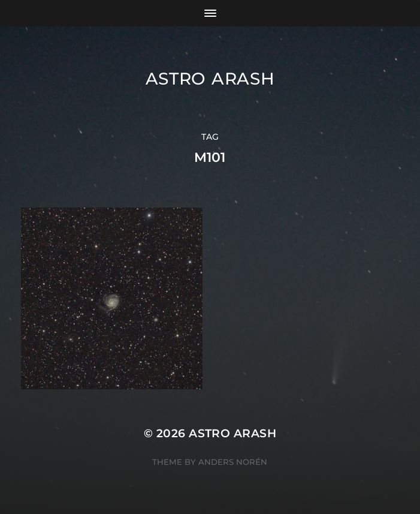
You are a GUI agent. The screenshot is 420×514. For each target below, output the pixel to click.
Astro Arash (210, 79)
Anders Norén (233, 462)
